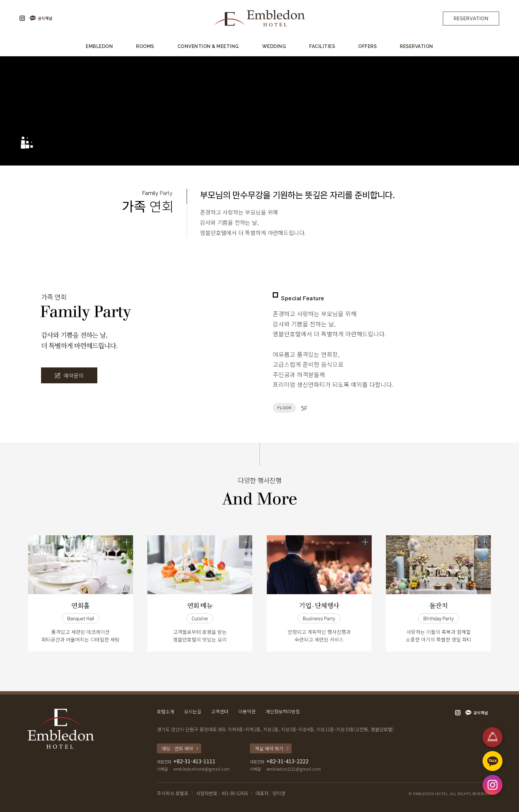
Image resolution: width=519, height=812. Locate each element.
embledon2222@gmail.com (294, 769)
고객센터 (220, 711)
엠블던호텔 (259, 18)
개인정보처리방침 (283, 711)
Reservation (471, 19)
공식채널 (45, 18)
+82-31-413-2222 (287, 761)
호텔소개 (165, 711)
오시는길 (193, 711)
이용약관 (247, 711)
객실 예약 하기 (269, 748)
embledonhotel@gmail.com (202, 769)
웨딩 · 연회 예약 (177, 748)
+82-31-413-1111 (194, 761)
